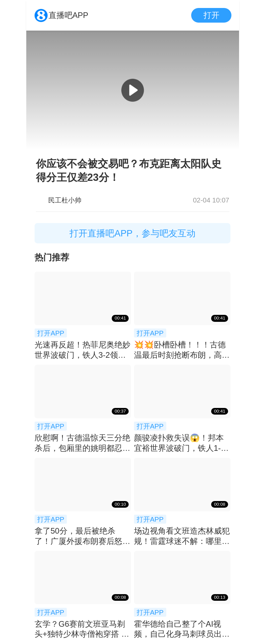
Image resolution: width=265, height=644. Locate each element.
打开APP (51, 333)
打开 (211, 15)
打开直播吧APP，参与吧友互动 (132, 233)
